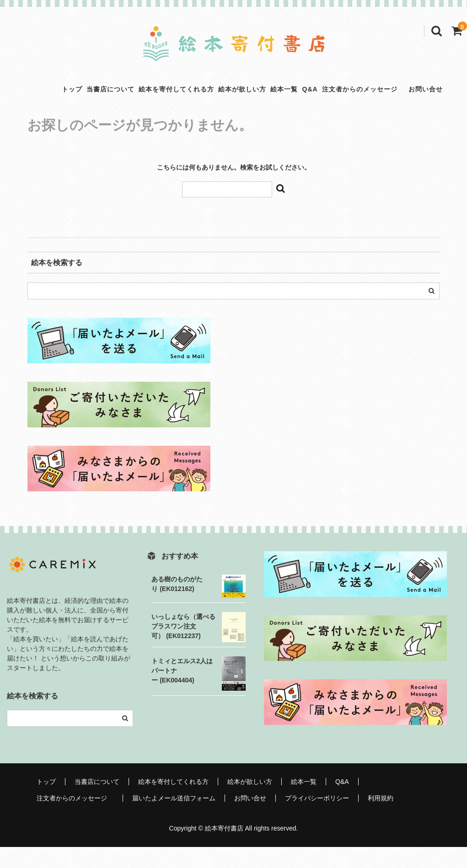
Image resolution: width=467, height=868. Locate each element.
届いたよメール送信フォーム (174, 819)
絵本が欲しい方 (231, 99)
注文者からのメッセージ (401, 91)
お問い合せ (250, 819)
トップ (16, 99)
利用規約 (381, 819)
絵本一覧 (288, 99)
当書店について (70, 99)
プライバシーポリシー (317, 819)
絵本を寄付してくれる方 (150, 99)
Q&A (332, 91)
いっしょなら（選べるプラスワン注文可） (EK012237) (183, 647)
